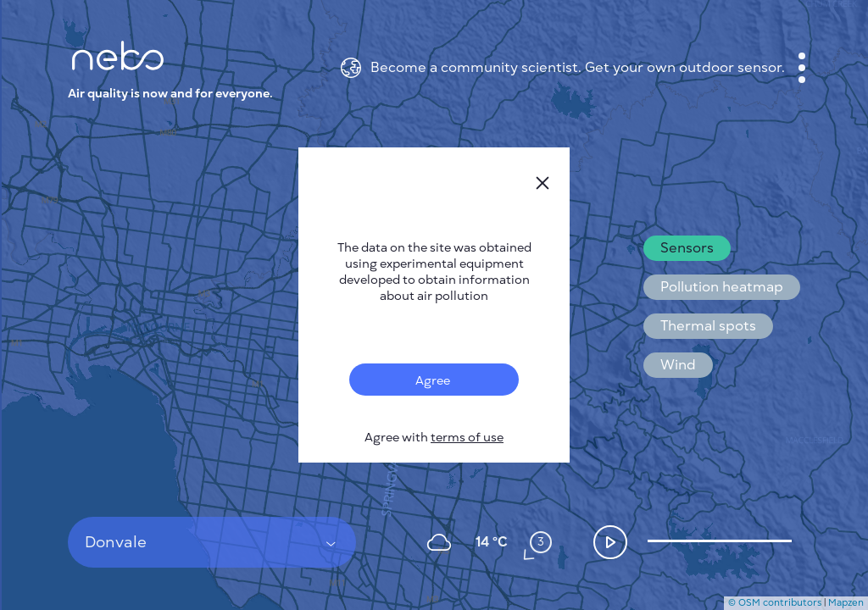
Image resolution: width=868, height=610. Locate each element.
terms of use (467, 438)
